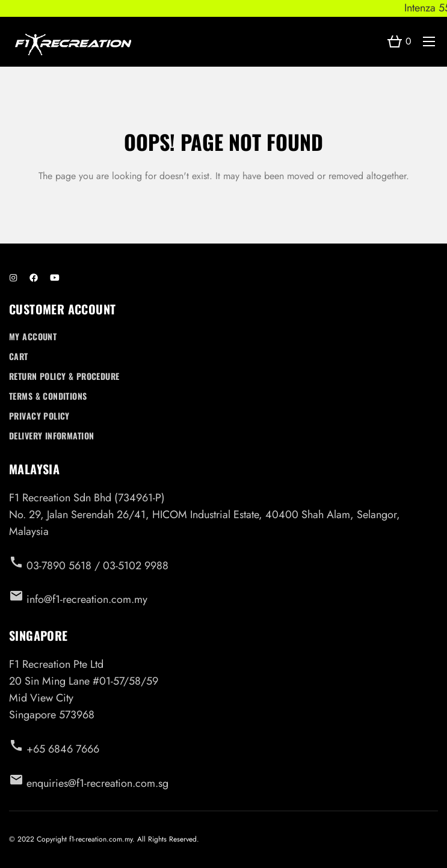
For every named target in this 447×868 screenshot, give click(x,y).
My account (33, 336)
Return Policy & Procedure (64, 376)
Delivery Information (51, 436)
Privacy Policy (39, 416)
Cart (19, 356)
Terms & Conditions (48, 396)
